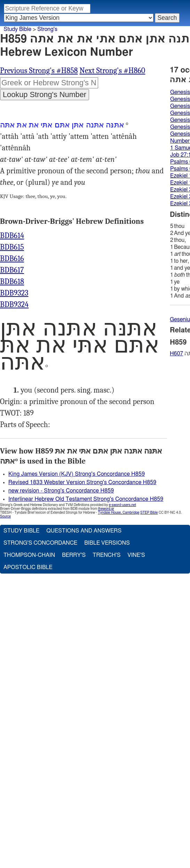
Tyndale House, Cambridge (118, 513)
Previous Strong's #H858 (39, 71)
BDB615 (12, 247)
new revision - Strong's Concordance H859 (61, 491)
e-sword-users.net (122, 505)
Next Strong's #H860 (113, 71)
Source (5, 516)
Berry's (74, 555)
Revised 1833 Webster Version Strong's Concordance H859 (82, 482)
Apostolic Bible (28, 567)
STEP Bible (149, 513)
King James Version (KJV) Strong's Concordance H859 (77, 474)
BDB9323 (14, 293)
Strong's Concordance (40, 543)
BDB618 (12, 282)
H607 (176, 354)
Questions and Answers (84, 531)
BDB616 (12, 259)
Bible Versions (107, 543)
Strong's (47, 29)
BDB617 (12, 270)
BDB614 (12, 236)
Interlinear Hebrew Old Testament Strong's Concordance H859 (86, 499)
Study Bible (18, 29)
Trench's (106, 555)
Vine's (136, 555)
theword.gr (106, 509)
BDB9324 (14, 305)
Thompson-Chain (29, 555)
